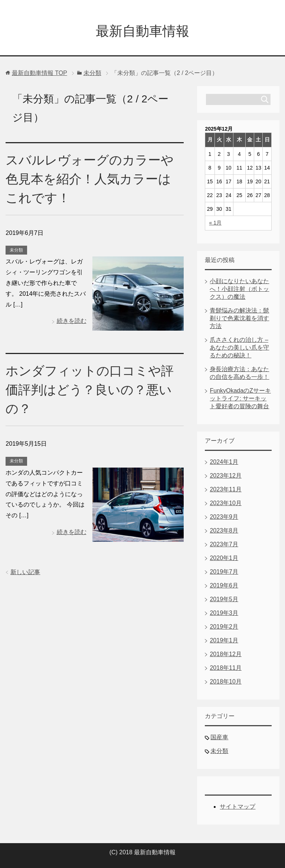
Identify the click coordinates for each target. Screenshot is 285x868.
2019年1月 (224, 640)
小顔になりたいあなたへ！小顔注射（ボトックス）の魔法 (239, 289)
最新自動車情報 (142, 31)
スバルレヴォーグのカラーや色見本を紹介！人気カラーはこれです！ (90, 179)
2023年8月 (224, 530)
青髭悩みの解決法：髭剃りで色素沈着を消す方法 (239, 318)
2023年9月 (224, 517)
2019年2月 (224, 627)
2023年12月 (225, 476)
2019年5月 (224, 599)
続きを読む (72, 321)
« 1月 (215, 223)
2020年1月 (224, 558)
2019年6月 (224, 585)
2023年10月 (225, 503)
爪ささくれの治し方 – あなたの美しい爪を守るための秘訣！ (239, 348)
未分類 (16, 250)
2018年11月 (225, 668)
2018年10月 (225, 682)
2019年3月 (224, 613)
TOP (40, 73)
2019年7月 (224, 572)
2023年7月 (224, 544)
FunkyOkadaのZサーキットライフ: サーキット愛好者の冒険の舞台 (240, 398)
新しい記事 (25, 572)
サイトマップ (237, 807)
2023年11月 (225, 489)
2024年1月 (224, 462)
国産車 (219, 737)
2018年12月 (225, 654)
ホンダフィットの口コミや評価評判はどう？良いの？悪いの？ (90, 390)
